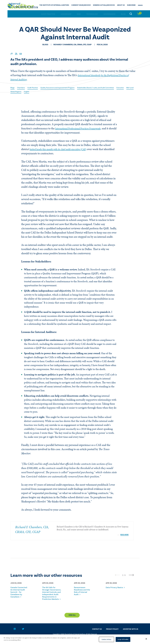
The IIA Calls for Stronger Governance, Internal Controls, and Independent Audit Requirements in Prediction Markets (51, 595)
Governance (109, 14)
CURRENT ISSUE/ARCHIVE (88, 5)
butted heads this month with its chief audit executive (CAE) (63, 150)
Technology (92, 14)
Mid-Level (25, 92)
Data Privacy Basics (112, 587)
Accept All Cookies (123, 639)
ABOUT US (123, 5)
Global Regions (38, 92)
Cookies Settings (106, 639)
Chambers (22, 88)
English (50, 92)
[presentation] (117, 573)
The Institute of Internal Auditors (64, 5)
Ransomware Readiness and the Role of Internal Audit (84, 589)
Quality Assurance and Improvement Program (62, 88)
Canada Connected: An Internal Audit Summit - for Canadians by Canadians (18, 592)
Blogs (13, 88)
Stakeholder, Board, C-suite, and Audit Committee (105, 88)
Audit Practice (48, 14)
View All (72, 621)
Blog (123, 14)
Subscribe (132, 5)
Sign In (140, 5)
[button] (123, 574)
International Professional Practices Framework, (82, 129)
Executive (15, 92)
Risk (79, 14)
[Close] (146, 639)
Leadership (66, 14)
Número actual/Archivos (108, 5)
